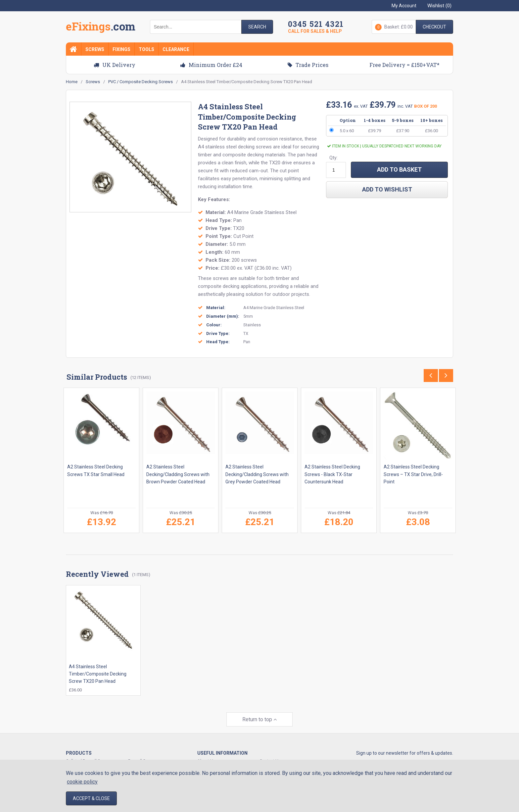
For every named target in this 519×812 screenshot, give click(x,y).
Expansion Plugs (144, 759)
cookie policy (82, 782)
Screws (95, 49)
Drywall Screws (143, 752)
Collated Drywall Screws (89, 752)
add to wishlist (387, 189)
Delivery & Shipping (278, 759)
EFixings (101, 28)
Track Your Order (213, 759)
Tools (146, 49)
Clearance (176, 49)
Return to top (259, 710)
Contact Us (270, 752)
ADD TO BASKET (399, 169)
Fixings (121, 49)
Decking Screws (81, 759)
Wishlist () (439, 6)
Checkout (434, 27)
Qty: (333, 158)
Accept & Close (91, 798)
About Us (206, 752)
